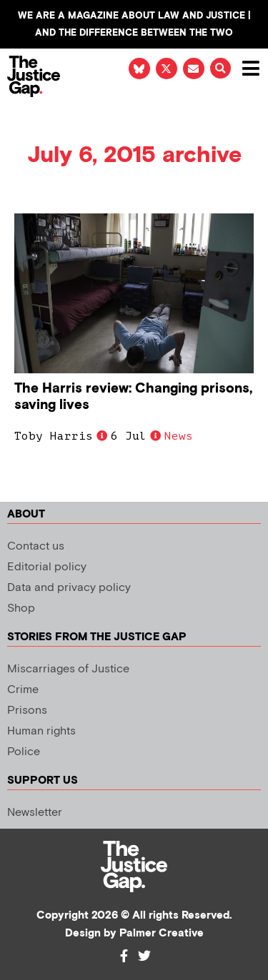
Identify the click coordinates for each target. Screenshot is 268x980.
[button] (220, 68)
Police (24, 752)
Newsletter (35, 813)
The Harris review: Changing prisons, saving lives (133, 397)
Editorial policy (47, 567)
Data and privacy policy (69, 588)
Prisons (27, 711)
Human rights (41, 731)
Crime (23, 690)
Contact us (36, 546)
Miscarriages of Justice (68, 669)
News (179, 436)
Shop (21, 608)
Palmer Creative (162, 933)
